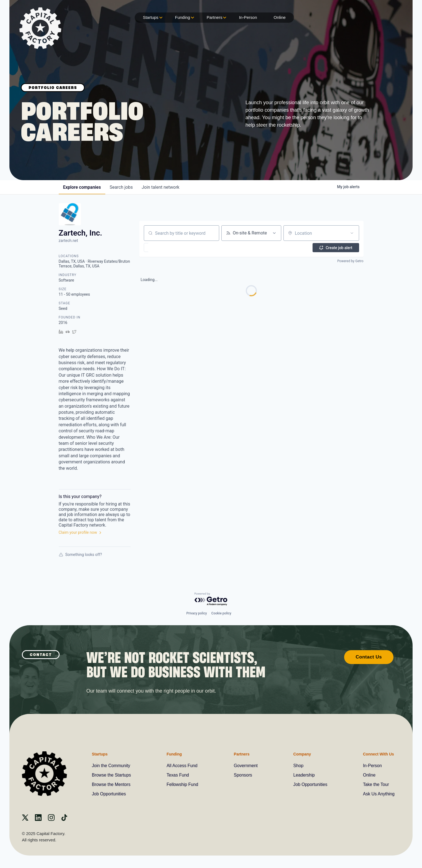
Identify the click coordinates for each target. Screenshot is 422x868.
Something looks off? (80, 555)
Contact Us (369, 657)
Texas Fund (178, 775)
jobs (121, 187)
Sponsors (243, 775)
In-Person (248, 17)
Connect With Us (378, 754)
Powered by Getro (350, 261)
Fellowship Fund (183, 784)
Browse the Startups (112, 775)
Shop (298, 766)
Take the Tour (375, 784)
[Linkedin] (38, 819)
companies (82, 187)
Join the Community (112, 766)
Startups (152, 18)
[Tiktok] (64, 819)
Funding (184, 18)
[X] (25, 819)
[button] (162, 247)
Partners (216, 18)
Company (302, 754)
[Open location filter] (352, 233)
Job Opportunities (109, 794)
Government (246, 766)
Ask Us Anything (378, 794)
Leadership (304, 775)
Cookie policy (221, 613)
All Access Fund (182, 766)
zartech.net (68, 241)
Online (279, 17)
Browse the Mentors (112, 784)
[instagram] (51, 819)
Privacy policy (196, 613)
